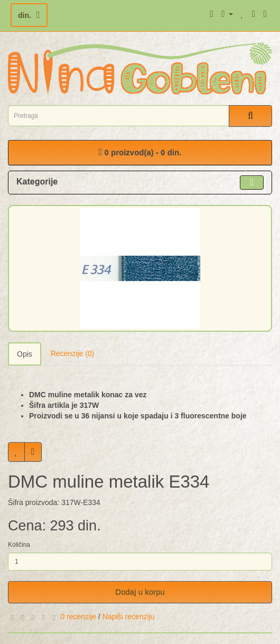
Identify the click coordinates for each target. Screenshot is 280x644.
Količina (19, 545)
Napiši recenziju (129, 617)
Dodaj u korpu (140, 592)
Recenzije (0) (72, 353)
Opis (25, 354)
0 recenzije (78, 617)
